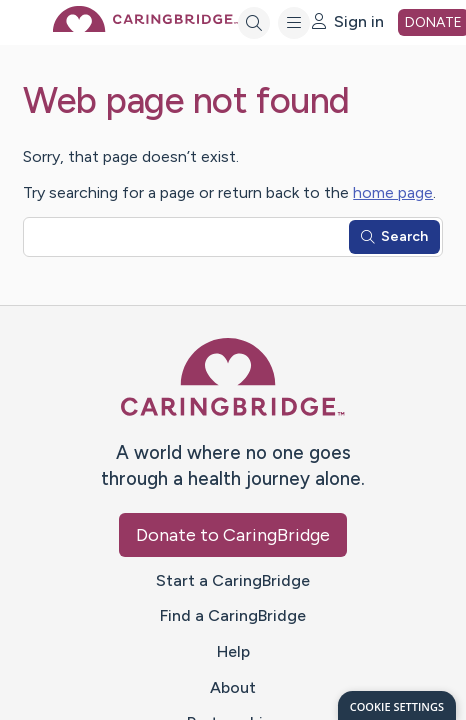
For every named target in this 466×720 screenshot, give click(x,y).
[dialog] (397, 705)
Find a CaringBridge (233, 615)
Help (233, 651)
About (233, 687)
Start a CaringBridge (233, 580)
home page (393, 192)
